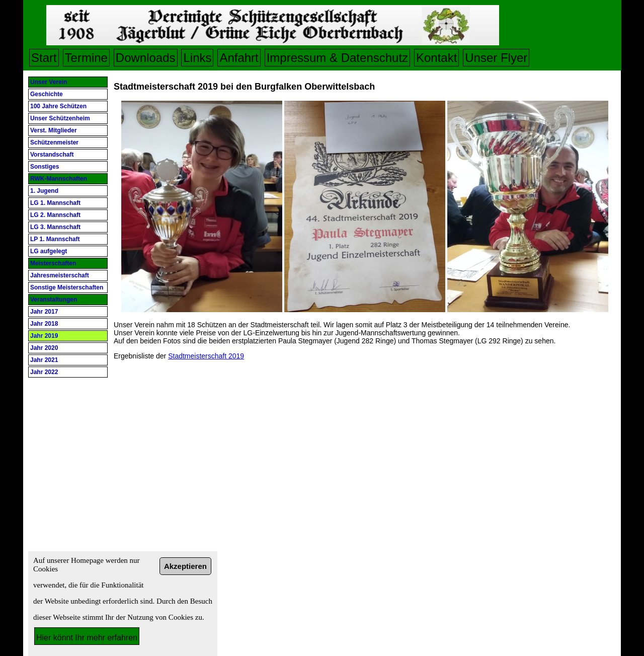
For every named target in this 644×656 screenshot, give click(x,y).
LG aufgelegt (49, 251)
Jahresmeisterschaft (60, 275)
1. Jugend (44, 191)
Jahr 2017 (44, 312)
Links (197, 58)
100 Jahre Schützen (58, 106)
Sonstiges (45, 167)
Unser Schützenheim (60, 118)
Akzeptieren (185, 566)
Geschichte (47, 94)
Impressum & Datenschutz (337, 58)
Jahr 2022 (44, 372)
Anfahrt (239, 58)
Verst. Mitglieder (54, 130)
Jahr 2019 (44, 336)
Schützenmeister (54, 142)
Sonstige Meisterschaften (67, 287)
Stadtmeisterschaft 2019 (206, 356)
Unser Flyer (496, 58)
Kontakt (436, 58)
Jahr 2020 (44, 348)
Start (44, 58)
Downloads (146, 58)
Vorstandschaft (52, 155)
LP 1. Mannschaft (55, 239)
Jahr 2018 (44, 324)
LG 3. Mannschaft (55, 227)
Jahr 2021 (44, 360)
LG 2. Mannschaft (55, 215)
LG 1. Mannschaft (55, 203)
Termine (86, 58)
